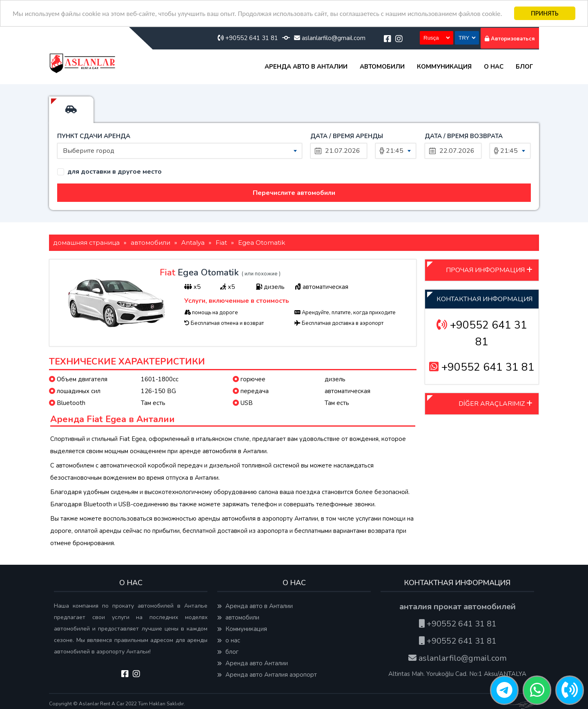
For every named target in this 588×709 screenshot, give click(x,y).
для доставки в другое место (115, 172)
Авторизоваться (510, 39)
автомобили (382, 67)
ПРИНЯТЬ (545, 13)
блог (524, 67)
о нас (494, 67)
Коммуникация (444, 67)
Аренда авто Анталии (253, 663)
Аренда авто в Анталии (306, 67)
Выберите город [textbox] (89, 151)
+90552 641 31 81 (248, 38)
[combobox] (180, 151)
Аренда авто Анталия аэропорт (267, 675)
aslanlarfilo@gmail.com (330, 38)
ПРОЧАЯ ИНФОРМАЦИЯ (489, 270)
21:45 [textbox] (395, 151)
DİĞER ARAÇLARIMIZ (496, 404)
